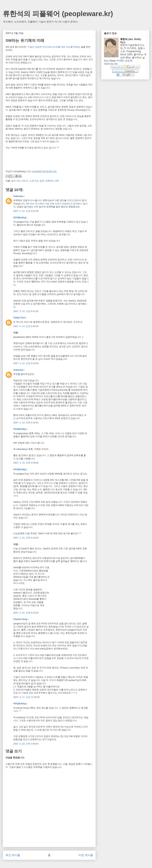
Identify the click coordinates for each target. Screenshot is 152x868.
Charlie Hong (20, 619)
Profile (120, 61)
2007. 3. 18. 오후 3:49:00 (26, 744)
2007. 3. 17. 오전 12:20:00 (27, 697)
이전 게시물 (86, 855)
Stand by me (111, 64)
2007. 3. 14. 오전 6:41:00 (26, 311)
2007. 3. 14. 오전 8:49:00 (26, 326)
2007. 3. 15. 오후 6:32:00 (26, 613)
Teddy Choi (19, 318)
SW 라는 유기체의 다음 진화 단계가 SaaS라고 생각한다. (54, 204)
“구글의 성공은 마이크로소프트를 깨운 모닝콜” (50, 47)
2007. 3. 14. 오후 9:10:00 (26, 423)
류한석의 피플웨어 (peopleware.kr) (58, 14)
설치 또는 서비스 (20, 181)
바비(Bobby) (20, 217)
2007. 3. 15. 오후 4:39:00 (26, 463)
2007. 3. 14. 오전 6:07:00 (26, 211)
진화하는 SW (52, 181)
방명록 (129, 61)
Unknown (18, 196)
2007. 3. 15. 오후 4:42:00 (26, 538)
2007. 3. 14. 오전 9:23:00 (26, 363)
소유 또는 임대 (37, 181)
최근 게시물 (13, 855)
